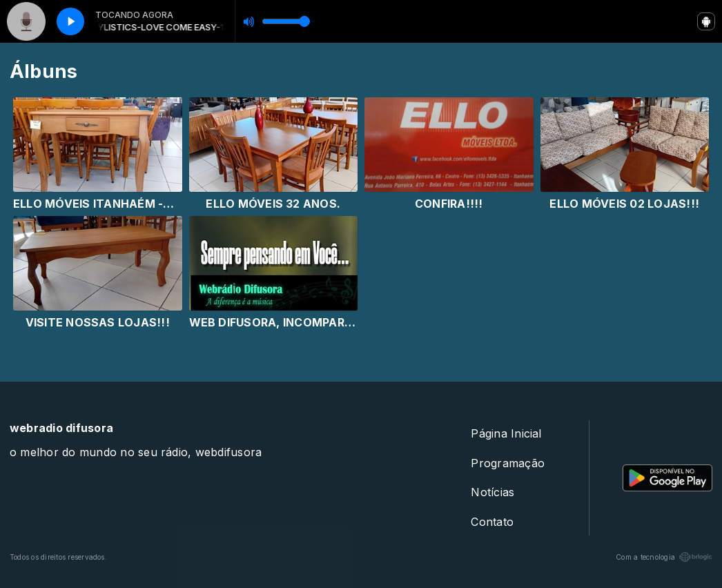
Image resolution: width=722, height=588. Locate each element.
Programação (508, 463)
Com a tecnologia (664, 557)
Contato (492, 522)
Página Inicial (506, 433)
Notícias (492, 492)
